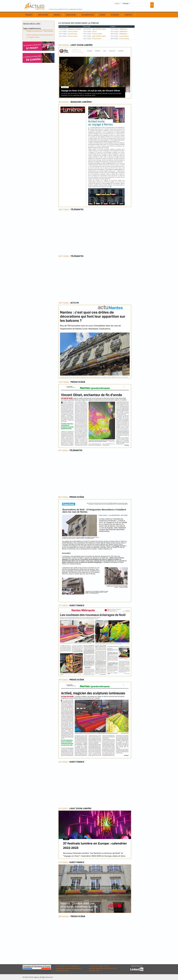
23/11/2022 (64, 256)
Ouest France (72, 34)
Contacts (128, 15)
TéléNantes (123, 29)
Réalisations (71, 15)
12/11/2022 (64, 382)
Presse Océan (73, 31)
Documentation (88, 15)
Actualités (115, 15)
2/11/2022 (63, 862)
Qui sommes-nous (62, 971)
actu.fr (94, 31)
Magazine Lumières (75, 29)
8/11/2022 (63, 497)
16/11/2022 (64, 303)
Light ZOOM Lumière (99, 29)
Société (102, 15)
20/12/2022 (64, 45)
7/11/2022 (63, 605)
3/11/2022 (63, 808)
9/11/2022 (63, 450)
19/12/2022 (64, 102)
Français (126, 3)
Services (57, 15)
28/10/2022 (64, 916)
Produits (29, 15)
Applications (43, 15)
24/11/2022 (64, 209)
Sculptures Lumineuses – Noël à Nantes (40, 31)
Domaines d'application (71, 966)
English (117, 3)
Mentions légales (95, 968)
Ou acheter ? (106, 966)
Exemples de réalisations (65, 968)
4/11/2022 (63, 680)
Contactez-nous (94, 966)
